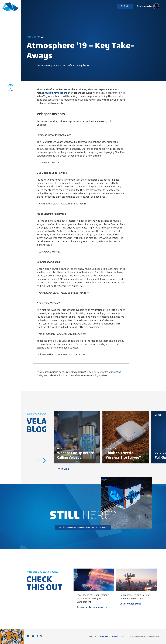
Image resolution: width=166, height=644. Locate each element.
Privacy (115, 637)
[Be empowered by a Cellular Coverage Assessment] (137, 580)
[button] (44, 461)
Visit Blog (64, 469)
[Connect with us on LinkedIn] (28, 636)
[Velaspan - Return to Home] (10, 7)
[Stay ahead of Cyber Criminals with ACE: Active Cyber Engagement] (94, 580)
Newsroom (104, 637)
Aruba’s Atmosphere (56, 93)
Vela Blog (31, 37)
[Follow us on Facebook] (37, 636)
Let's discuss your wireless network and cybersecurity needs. (83, 527)
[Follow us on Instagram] (41, 636)
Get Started (125, 6)
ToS (123, 637)
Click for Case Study (131, 604)
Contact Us (92, 637)
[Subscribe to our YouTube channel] (33, 636)
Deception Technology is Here (93, 607)
